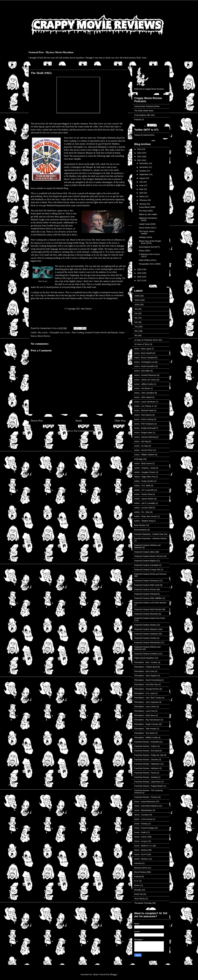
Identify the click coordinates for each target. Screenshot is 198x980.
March (142, 196)
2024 (139, 149)
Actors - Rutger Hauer (143, 433)
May (141, 189)
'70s (136, 327)
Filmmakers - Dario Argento (146, 676)
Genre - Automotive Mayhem (146, 806)
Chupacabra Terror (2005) (150, 264)
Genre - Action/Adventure (145, 802)
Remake (138, 890)
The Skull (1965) (146, 211)
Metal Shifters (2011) (148, 260)
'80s (136, 331)
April (142, 193)
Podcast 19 (139, 120)
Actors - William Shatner (144, 455)
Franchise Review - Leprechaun (148, 782)
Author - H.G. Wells (142, 486)
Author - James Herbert (144, 499)
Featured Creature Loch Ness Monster (150, 603)
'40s (136, 313)
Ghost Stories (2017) (148, 228)
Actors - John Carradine (144, 393)
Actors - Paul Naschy (143, 415)
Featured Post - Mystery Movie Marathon (51, 52)
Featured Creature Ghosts (145, 589)
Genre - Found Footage (144, 828)
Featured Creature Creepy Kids (147, 570)
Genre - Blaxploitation (143, 810)
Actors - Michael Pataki (144, 410)
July (141, 182)
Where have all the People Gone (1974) (150, 242)
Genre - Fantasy (141, 824)
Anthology (138, 459)
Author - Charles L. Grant (145, 468)
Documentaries (141, 530)
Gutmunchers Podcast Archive (147, 106)
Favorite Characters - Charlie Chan (149, 534)
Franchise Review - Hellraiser (147, 768)
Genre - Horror (140, 837)
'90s (136, 336)
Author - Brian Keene (143, 463)
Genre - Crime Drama (143, 819)
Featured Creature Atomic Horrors (148, 556)
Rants (137, 885)
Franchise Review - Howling (146, 777)
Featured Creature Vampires (146, 634)
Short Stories (140, 899)
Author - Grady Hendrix (144, 481)
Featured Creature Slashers (146, 629)
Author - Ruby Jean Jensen (146, 516)
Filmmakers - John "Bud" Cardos (148, 698)
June (142, 185)
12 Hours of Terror (142, 344)
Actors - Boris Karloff (143, 353)
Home (79, 421)
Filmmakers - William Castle (146, 737)
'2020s (137, 305)
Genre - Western (141, 859)
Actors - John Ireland (143, 397)
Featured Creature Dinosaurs (146, 581)
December (144, 163)
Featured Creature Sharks (145, 625)
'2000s (137, 296)
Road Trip (138, 894)
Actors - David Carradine (145, 366)
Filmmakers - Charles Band (146, 667)
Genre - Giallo (140, 832)
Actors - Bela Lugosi (143, 349)
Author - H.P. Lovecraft (144, 490)
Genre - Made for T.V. (143, 846)
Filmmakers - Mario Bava (145, 715)
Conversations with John (145, 115)
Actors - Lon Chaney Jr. (144, 406)
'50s (136, 318)
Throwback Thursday (143, 903)
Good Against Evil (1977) (149, 247)
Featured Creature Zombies (146, 654)
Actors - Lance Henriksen (145, 402)
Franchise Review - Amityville (147, 742)
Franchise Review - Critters (146, 746)
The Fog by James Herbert (147, 232)
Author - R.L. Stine (142, 512)
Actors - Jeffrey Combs (144, 384)
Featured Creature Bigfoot (145, 561)
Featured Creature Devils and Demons (102, 332)
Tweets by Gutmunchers (144, 135)
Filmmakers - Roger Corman (146, 724)
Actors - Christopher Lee (53, 332)
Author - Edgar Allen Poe (145, 477)
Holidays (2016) (145, 237)
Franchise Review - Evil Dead (147, 751)
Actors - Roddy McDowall (145, 428)
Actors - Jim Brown (142, 388)
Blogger (114, 974)
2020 (139, 269)
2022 (139, 157)
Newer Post (37, 421)
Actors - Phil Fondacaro (144, 424)
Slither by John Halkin (148, 214)
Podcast (138, 877)
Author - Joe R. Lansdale (145, 503)
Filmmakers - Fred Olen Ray (146, 684)
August (143, 178)
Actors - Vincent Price (143, 450)
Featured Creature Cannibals (146, 565)
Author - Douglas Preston (145, 472)
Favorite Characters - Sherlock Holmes (150, 538)
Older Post (120, 421)
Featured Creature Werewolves (147, 642)
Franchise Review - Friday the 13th (149, 755)
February (143, 200)
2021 (139, 160)
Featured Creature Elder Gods (147, 585)
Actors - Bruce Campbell (145, 358)
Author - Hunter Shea (143, 494)
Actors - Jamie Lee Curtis (145, 380)
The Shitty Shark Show (144, 111)
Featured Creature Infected (146, 594)
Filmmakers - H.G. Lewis (145, 693)
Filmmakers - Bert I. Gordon (146, 662)
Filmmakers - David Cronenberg (148, 680)
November (144, 167)
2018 (139, 277)
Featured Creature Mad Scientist (148, 609)
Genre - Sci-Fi (140, 854)
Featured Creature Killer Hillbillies (148, 598)
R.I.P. (137, 881)
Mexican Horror (141, 868)
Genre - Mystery (141, 850)
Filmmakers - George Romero (147, 689)
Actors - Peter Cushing (74, 332)
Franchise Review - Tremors (146, 797)
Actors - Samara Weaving (145, 437)
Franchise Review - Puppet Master (149, 786)
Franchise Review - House (145, 773)
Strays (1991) (145, 251)
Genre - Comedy (141, 815)
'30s (136, 309)
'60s (39, 332)
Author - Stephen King (144, 521)
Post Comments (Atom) (84, 431)
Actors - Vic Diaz (141, 446)
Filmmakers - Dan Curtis (144, 671)
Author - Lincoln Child (143, 508)
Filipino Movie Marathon (144, 658)
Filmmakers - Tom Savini (145, 733)
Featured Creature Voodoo (145, 638)
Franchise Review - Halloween (147, 764)
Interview (138, 863)
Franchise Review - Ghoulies (146, 760)
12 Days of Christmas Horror (146, 340)
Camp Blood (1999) (147, 207)
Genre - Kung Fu (141, 841)
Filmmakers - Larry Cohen (145, 707)
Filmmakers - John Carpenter (146, 702)
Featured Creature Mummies (146, 614)
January (143, 204)
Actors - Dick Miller (142, 371)
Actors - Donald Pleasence (145, 375)
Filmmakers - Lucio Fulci (145, 711)
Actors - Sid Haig (141, 441)
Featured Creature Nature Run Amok (150, 618)
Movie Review (44, 336)
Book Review (140, 525)
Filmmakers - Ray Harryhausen (147, 720)
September (144, 174)
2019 (139, 273)
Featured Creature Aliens (145, 552)
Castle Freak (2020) (147, 224)
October (143, 171)
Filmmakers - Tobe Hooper (145, 729)
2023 (139, 153)
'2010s (137, 300)
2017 (139, 280)
